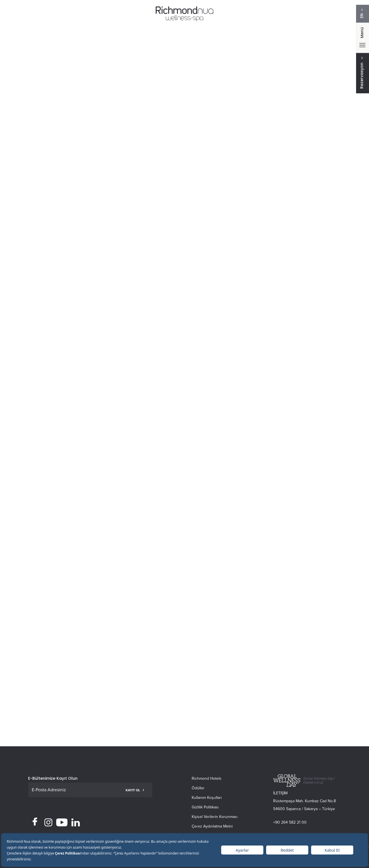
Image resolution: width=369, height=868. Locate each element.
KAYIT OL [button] (135, 790)
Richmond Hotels (207, 778)
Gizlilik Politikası (205, 807)
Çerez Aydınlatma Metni (212, 826)
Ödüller (198, 788)
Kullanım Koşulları (207, 798)
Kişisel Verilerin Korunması (215, 817)
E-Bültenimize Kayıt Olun (53, 778)
